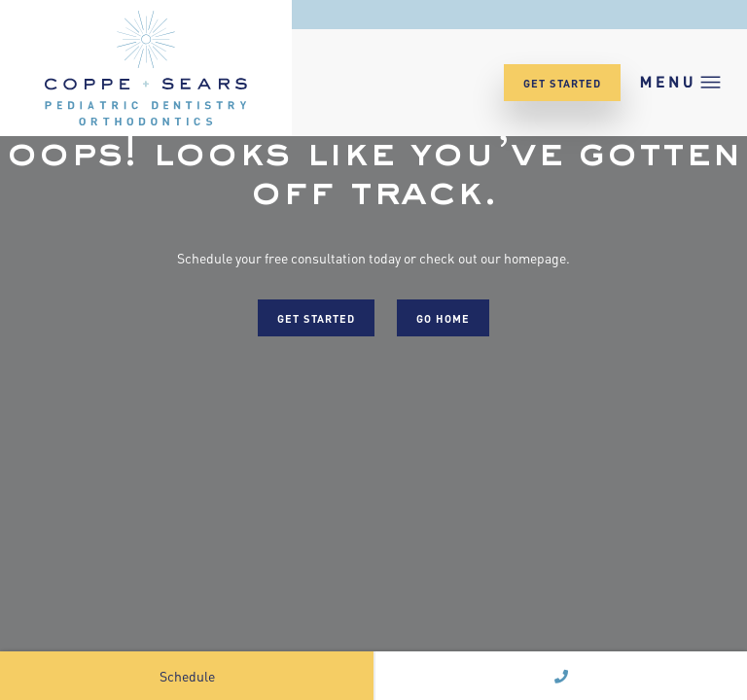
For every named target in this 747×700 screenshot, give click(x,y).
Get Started (562, 83)
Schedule (187, 675)
